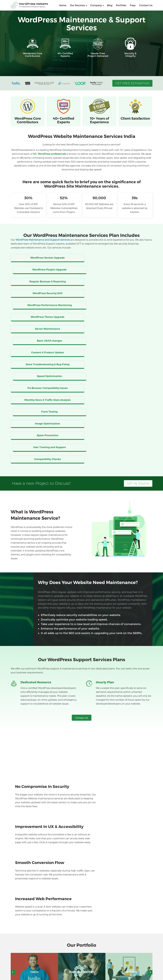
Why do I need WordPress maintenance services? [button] (47, 838)
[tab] (82, 838)
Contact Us (81, 583)
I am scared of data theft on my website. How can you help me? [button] (55, 868)
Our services (77, 5)
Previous (13, 780)
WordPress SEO (22, 960)
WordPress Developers (25, 968)
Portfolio (121, 5)
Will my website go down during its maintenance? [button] (47, 888)
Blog (110, 5)
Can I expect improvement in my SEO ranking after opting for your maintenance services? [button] (71, 878)
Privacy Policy (147, 977)
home (63, 5)
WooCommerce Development (29, 956)
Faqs (133, 5)
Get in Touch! (138, 349)
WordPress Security (74, 964)
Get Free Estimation (132, 83)
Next (150, 780)
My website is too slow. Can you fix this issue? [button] (44, 858)
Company (96, 5)
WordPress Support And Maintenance (33, 964)
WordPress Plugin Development (81, 956)
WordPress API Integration (78, 960)
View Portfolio (81, 805)
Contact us (146, 5)
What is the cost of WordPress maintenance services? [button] (49, 848)
